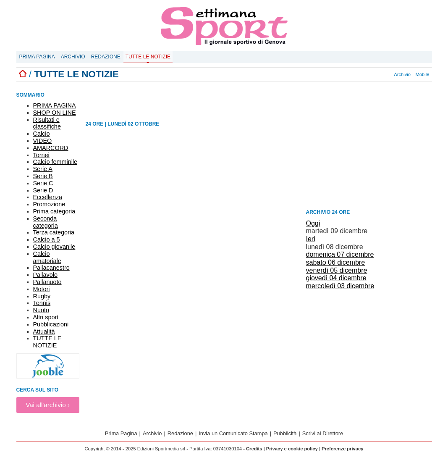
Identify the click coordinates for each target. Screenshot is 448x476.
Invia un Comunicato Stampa (233, 433)
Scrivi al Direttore (323, 433)
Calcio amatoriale (47, 257)
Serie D (43, 190)
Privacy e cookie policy (292, 449)
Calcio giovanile (54, 247)
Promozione (49, 204)
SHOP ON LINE (55, 113)
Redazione (106, 57)
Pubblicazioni (51, 324)
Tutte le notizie (148, 57)
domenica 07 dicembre (340, 254)
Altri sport (46, 317)
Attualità (44, 331)
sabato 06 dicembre (336, 262)
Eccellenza (48, 197)
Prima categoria (54, 211)
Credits (254, 449)
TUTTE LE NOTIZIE (47, 342)
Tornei (41, 155)
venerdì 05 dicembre (337, 270)
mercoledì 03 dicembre (340, 286)
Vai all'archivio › (48, 405)
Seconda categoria (46, 222)
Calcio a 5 (47, 239)
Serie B (43, 176)
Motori (42, 289)
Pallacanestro (51, 268)
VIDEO (43, 141)
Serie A (43, 169)
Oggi (313, 223)
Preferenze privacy (343, 449)
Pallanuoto (47, 282)
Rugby (42, 296)
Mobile (423, 74)
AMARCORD (51, 148)
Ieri (311, 239)
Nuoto (41, 310)
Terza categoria (54, 232)
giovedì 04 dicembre (336, 278)
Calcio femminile (55, 162)
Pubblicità (285, 433)
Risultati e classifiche (47, 123)
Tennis (42, 303)
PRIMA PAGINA (55, 105)
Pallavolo (45, 275)
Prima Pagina (37, 57)
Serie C (43, 183)
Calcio (42, 134)
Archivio (73, 57)
